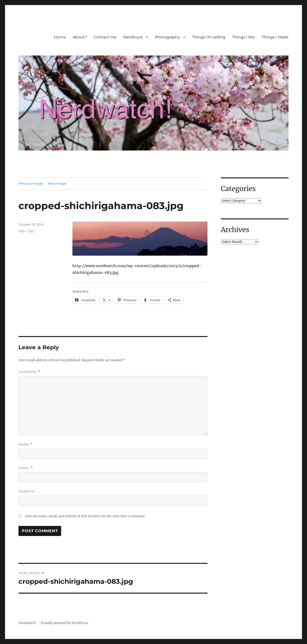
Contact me (105, 37)
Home (60, 37)
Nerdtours (133, 37)
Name (25, 444)
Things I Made (275, 37)
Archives (235, 230)
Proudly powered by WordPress (65, 623)
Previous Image (31, 183)
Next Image (57, 183)
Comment (29, 372)
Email (26, 468)
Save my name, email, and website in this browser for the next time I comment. (85, 516)
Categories (238, 189)
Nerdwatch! (27, 623)
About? (80, 37)
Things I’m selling (209, 37)
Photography (168, 37)
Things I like (244, 37)
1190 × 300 (26, 231)
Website (27, 491)
